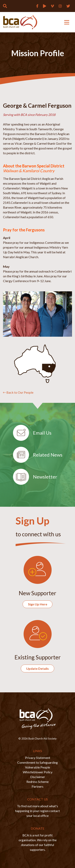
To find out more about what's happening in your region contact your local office (37, 811)
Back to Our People (18, 392)
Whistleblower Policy (38, 772)
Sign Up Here (38, 604)
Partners (37, 786)
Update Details (37, 668)
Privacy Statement (38, 758)
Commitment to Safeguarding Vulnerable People (37, 765)
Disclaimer (38, 777)
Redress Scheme (37, 782)
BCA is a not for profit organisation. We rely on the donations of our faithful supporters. (38, 842)
